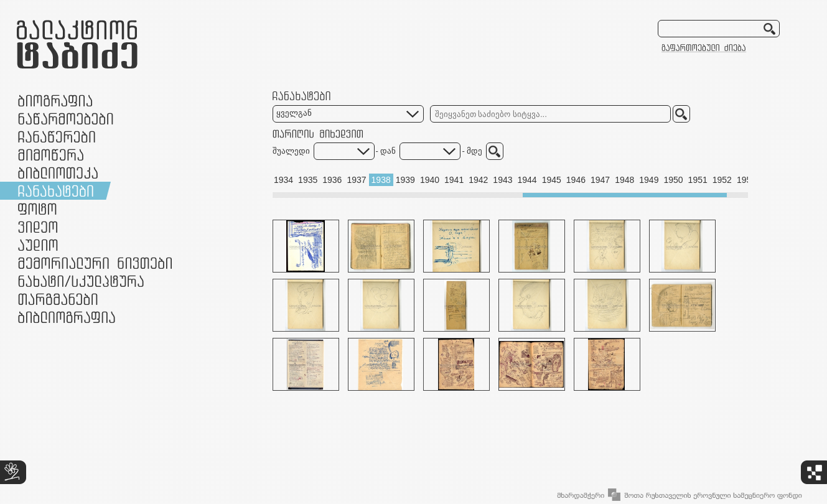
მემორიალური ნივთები (95, 263)
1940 (430, 180)
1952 (722, 180)
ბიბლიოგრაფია (67, 317)
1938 (381, 180)
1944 (527, 180)
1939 (405, 180)
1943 (502, 180)
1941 (454, 180)
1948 (624, 180)
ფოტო (38, 209)
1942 (478, 180)
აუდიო (38, 245)
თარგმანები (58, 299)
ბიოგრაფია (55, 100)
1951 (698, 180)
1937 (356, 180)
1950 (673, 180)
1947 (600, 180)
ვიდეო (38, 227)
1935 (308, 180)
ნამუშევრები (81, 281)
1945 (552, 180)
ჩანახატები (56, 191)
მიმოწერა (51, 155)
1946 (576, 180)
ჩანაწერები (57, 137)
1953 (746, 180)
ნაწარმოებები (66, 119)
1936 (332, 180)
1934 (283, 180)
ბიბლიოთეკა (58, 173)
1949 (649, 180)
